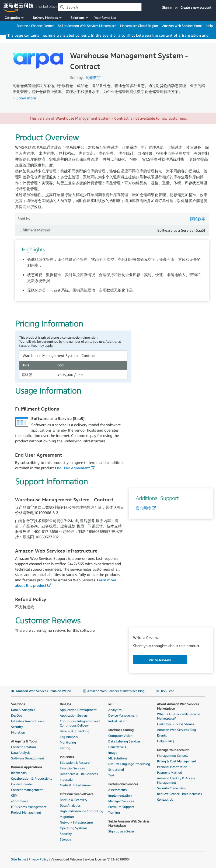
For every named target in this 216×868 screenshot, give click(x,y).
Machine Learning (121, 730)
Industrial (67, 780)
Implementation (120, 795)
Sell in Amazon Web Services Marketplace (87, 26)
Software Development (28, 758)
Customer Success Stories (175, 724)
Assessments (117, 790)
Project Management (26, 812)
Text (111, 775)
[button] (15, 18)
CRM (14, 795)
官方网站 (143, 508)
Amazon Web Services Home (182, 26)
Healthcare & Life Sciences (79, 774)
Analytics (115, 710)
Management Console (173, 756)
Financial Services (72, 768)
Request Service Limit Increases (179, 794)
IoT (111, 704)
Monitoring (68, 742)
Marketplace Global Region (139, 26)
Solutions (18, 704)
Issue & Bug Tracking (75, 731)
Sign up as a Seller (121, 831)
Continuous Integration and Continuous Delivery (80, 723)
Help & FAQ (165, 741)
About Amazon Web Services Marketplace (178, 706)
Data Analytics (70, 805)
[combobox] (100, 7)
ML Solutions (118, 758)
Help (210, 26)
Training (114, 812)
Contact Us (165, 799)
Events (162, 735)
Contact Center (22, 784)
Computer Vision (120, 736)
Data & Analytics (23, 710)
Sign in (167, 7)
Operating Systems (74, 828)
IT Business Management (29, 807)
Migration (18, 732)
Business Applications (27, 767)
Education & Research (76, 763)
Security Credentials (171, 788)
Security (17, 727)
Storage (65, 839)
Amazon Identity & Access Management (176, 780)
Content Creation (23, 747)
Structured (116, 770)
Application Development (78, 710)
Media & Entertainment (77, 785)
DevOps (17, 715)
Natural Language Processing (129, 764)
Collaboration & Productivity (32, 778)
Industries (67, 757)
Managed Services (121, 801)
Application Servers (74, 715)
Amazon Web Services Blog (177, 730)
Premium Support (121, 807)
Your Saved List (105, 18)
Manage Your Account (173, 750)
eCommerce (20, 801)
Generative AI (118, 747)
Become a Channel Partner (35, 26)
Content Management (27, 790)
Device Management (123, 715)
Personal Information (172, 767)
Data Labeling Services (124, 741)
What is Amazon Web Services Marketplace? (179, 716)
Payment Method (170, 772)
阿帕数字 (93, 77)
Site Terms (19, 859)
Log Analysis (69, 737)
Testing (65, 748)
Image (113, 753)
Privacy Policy (38, 859)
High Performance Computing (81, 811)
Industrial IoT (118, 721)
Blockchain (19, 773)
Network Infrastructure (76, 822)
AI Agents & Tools (24, 741)
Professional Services (123, 784)
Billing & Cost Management (177, 761)
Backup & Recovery (74, 800)
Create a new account (196, 7)
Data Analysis (21, 753)
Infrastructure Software (28, 721)
